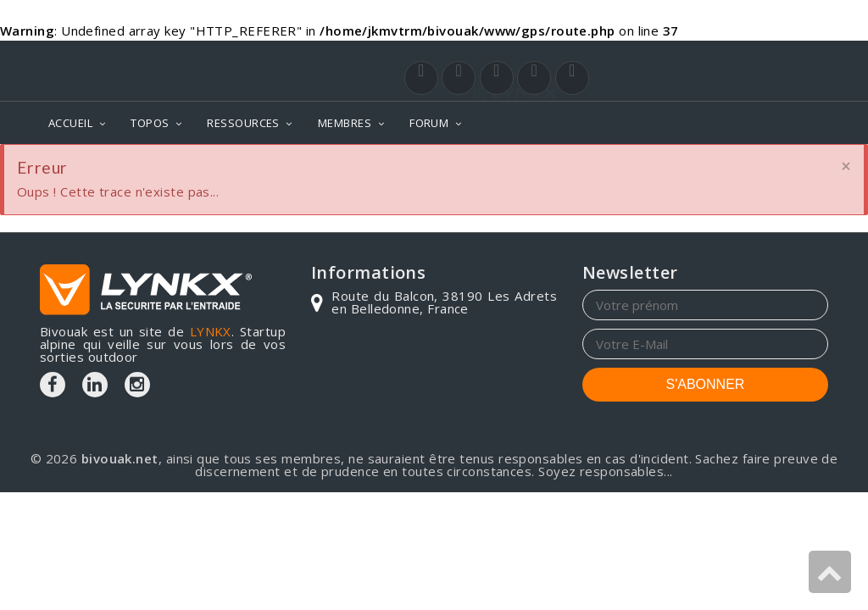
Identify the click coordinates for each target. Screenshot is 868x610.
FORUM (429, 123)
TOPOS (150, 123)
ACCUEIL (70, 123)
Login (744, 57)
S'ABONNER (706, 384)
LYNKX (211, 331)
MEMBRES (345, 123)
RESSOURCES (243, 123)
